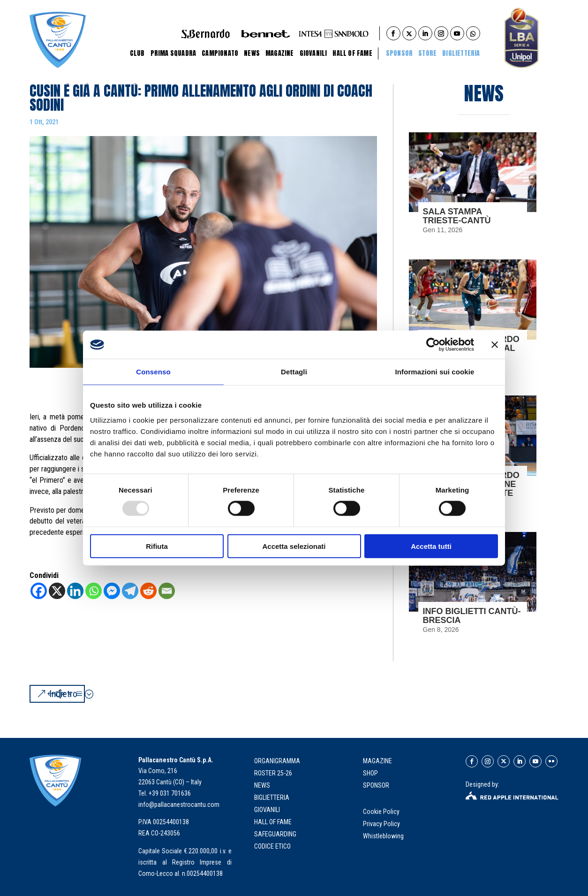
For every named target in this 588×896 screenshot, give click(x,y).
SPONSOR (376, 785)
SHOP (370, 773)
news (262, 785)
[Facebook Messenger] (112, 591)
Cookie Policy (382, 812)
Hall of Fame (352, 53)
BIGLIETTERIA (461, 53)
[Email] (167, 591)
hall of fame (273, 822)
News (252, 53)
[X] (57, 591)
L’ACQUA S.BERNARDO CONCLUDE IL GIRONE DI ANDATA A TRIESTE (471, 484)
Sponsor (399, 53)
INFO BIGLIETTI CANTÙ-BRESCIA (472, 616)
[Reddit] (148, 591)
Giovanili (313, 53)
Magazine (280, 53)
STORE (427, 53)
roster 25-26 (273, 773)
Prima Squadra (173, 53)
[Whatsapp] (94, 591)
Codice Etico (272, 846)
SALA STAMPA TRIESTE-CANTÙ (457, 216)
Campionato (220, 53)
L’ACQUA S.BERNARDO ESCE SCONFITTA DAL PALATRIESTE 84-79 (471, 348)
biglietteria (272, 797)
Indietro (63, 694)
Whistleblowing (383, 836)
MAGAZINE (377, 761)
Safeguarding (275, 834)
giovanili (267, 810)
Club (137, 53)
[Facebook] (39, 591)
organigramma (277, 761)
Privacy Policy (382, 824)
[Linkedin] (75, 591)
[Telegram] (130, 591)
